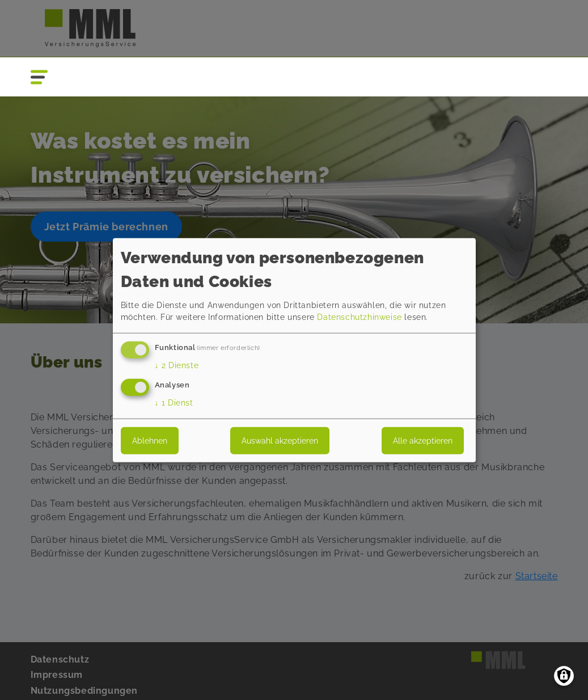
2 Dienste (177, 365)
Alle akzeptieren (423, 440)
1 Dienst (174, 402)
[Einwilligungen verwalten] (564, 676)
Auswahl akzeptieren (280, 440)
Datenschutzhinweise (359, 317)
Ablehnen (150, 440)
